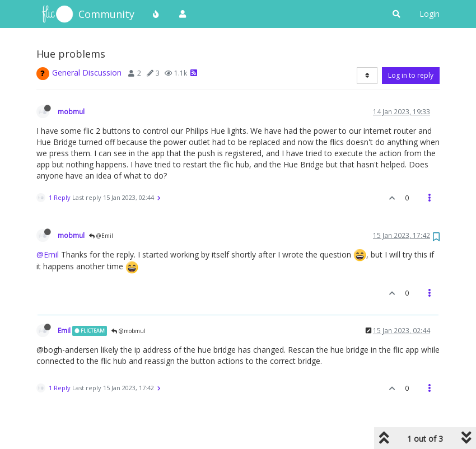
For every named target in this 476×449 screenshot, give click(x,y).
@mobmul (129, 331)
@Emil (101, 236)
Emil (64, 330)
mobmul (71, 111)
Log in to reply (411, 75)
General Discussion (87, 73)
